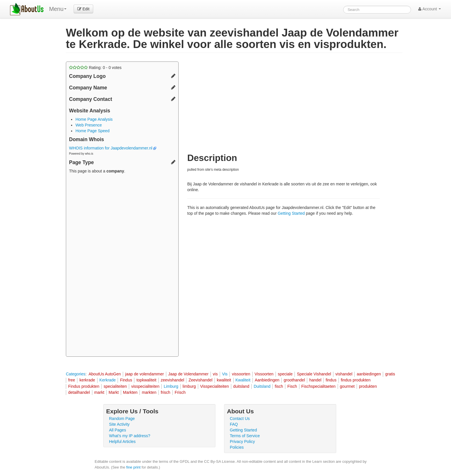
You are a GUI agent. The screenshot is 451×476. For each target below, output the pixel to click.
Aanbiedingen (267, 380)
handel (315, 380)
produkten (368, 386)
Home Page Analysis (94, 119)
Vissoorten (264, 374)
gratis (390, 374)
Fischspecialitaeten (319, 386)
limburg (189, 386)
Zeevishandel (200, 380)
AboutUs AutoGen (105, 374)
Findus (126, 380)
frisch (166, 392)
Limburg (171, 386)
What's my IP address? (130, 436)
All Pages (117, 430)
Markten (130, 392)
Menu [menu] (58, 9)
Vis (225, 374)
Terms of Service (245, 436)
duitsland (241, 386)
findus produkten (356, 380)
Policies (237, 447)
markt (99, 392)
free (72, 380)
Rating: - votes (95, 68)
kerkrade (87, 380)
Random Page (122, 419)
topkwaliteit (146, 380)
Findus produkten (84, 386)
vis (215, 374)
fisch (279, 386)
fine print (133, 467)
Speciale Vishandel (314, 374)
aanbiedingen (369, 374)
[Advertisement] (122, 266)
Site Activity (119, 424)
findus (331, 380)
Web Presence (89, 125)
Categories (76, 374)
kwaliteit (224, 380)
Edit (83, 9)
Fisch (292, 386)
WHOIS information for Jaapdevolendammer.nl (113, 148)
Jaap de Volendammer (188, 374)
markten (149, 392)
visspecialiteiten (145, 386)
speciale (285, 374)
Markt (114, 392)
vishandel (344, 374)
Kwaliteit (243, 380)
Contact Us (240, 419)
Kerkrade (108, 380)
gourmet (347, 386)
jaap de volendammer (145, 374)
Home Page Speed (92, 131)
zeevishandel (173, 380)
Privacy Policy (242, 442)
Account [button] (430, 9)
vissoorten (241, 374)
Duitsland (262, 386)
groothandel (294, 380)
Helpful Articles (122, 442)
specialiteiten (115, 386)
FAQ (234, 424)
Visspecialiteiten (215, 386)
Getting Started (291, 213)
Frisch (180, 392)
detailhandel (79, 392)
